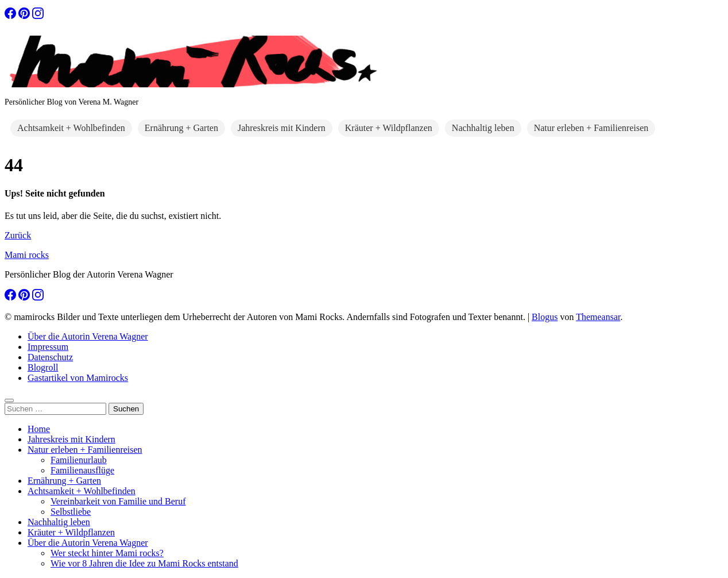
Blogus (545, 317)
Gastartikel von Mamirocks (78, 378)
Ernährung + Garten (181, 128)
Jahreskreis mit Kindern (282, 128)
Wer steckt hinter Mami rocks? (107, 553)
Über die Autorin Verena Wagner (88, 336)
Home (39, 429)
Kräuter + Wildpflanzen (389, 128)
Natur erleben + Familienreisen (591, 128)
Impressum (48, 347)
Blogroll (43, 367)
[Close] (9, 400)
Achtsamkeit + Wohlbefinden (71, 128)
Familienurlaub (79, 460)
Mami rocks (27, 255)
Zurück (18, 235)
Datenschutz (50, 357)
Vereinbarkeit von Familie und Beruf (118, 501)
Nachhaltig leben (483, 128)
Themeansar (598, 317)
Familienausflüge (82, 470)
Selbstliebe (71, 512)
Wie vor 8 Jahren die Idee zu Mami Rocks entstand (144, 563)
